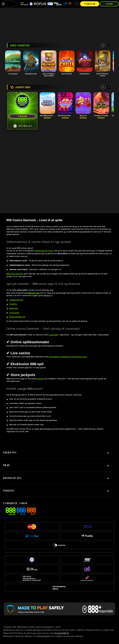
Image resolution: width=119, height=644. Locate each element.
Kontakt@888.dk (62, 633)
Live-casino (14, 313)
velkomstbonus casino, (44, 251)
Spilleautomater (16, 300)
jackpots (41, 379)
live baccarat (81, 357)
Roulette (13, 304)
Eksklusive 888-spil (17, 317)
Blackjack (14, 308)
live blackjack (66, 357)
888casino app (34, 293)
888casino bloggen (15, 274)
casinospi (54, 335)
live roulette (54, 357)
